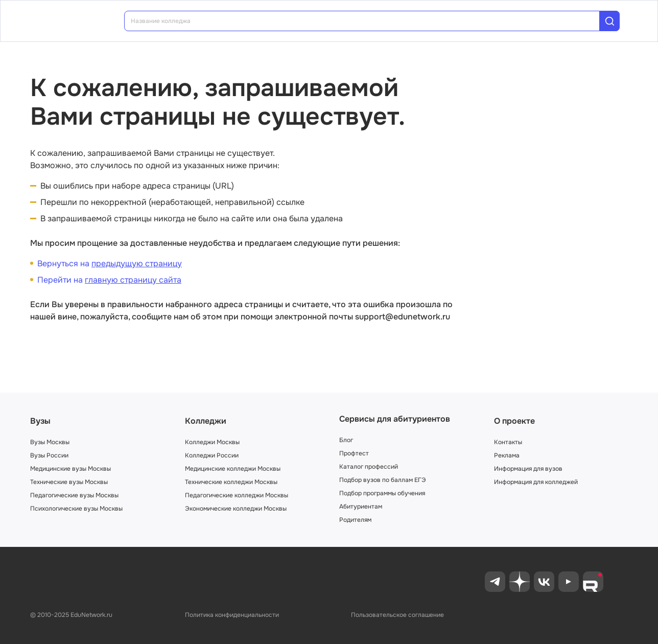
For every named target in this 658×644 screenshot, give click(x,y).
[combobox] (369, 21)
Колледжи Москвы (212, 442)
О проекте (514, 421)
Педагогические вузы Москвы (74, 495)
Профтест (354, 453)
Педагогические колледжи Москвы (237, 495)
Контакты (508, 442)
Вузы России (49, 455)
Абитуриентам (361, 507)
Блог (346, 440)
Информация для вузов (528, 469)
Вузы (40, 421)
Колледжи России (212, 455)
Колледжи (206, 421)
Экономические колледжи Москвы (236, 509)
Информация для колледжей (536, 482)
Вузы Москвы (50, 442)
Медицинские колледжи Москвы (233, 469)
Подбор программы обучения (382, 493)
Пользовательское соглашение (397, 615)
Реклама (507, 455)
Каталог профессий (369, 467)
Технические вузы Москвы (69, 482)
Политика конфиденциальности (232, 615)
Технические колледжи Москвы (231, 482)
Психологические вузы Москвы (76, 509)
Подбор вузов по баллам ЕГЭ (383, 480)
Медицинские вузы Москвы (70, 469)
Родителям (355, 520)
